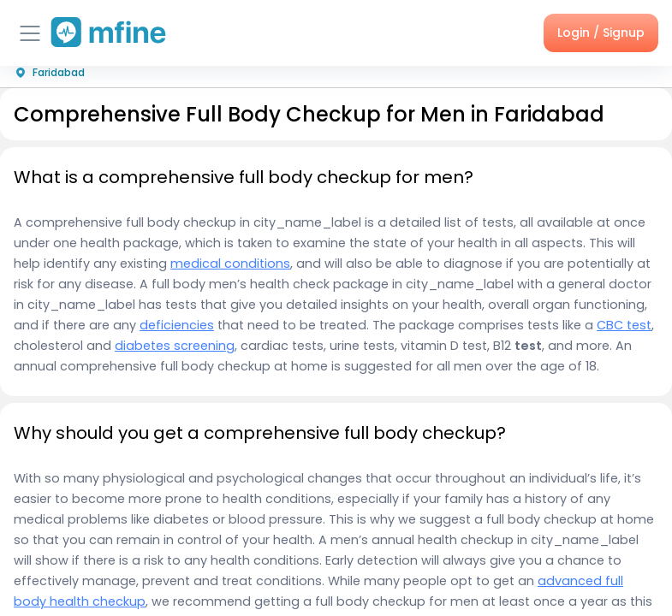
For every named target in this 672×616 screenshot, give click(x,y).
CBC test (624, 325)
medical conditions (230, 264)
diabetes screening (175, 346)
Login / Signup (601, 33)
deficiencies (177, 325)
